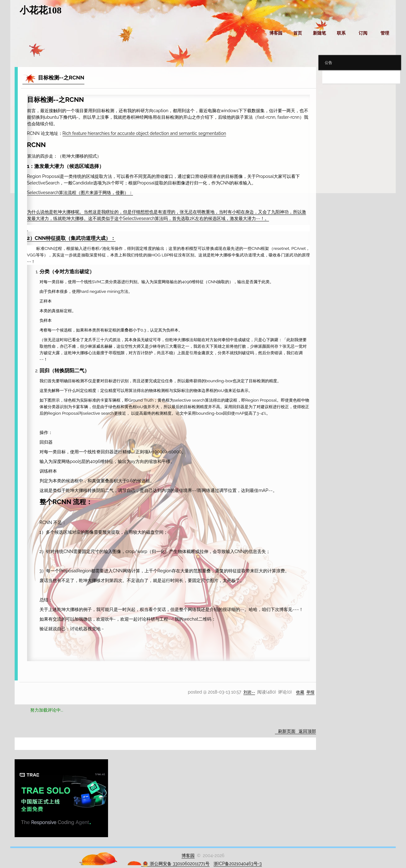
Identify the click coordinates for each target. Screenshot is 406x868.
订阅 (363, 33)
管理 (385, 33)
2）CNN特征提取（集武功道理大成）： (71, 238)
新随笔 (319, 33)
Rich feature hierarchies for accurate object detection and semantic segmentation (144, 133)
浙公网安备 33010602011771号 (176, 864)
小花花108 (41, 10)
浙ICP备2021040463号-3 (238, 863)
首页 (298, 33)
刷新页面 (287, 731)
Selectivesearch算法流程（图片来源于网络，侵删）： (80, 192)
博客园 (276, 33)
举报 (310, 692)
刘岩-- (248, 692)
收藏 (299, 692)
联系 (341, 33)
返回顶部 (307, 731)
